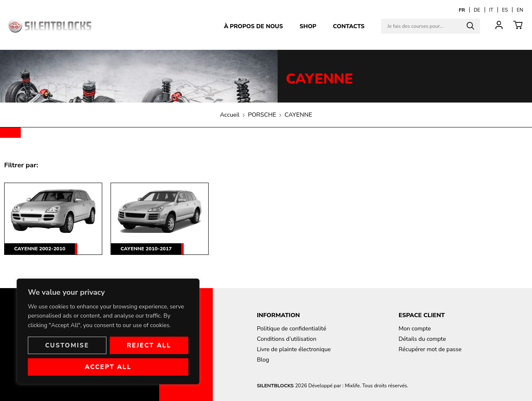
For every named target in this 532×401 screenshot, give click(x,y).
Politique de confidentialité (292, 329)
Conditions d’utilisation (287, 339)
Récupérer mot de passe (430, 349)
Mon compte (415, 329)
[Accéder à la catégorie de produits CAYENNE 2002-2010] (53, 219)
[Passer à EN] (520, 10)
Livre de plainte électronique (294, 349)
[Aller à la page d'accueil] (50, 26)
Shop (308, 26)
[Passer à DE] (477, 10)
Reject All (149, 345)
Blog (263, 360)
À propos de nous (254, 26)
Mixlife (352, 386)
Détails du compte (422, 339)
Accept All (108, 367)
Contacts (349, 26)
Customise (67, 345)
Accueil (230, 115)
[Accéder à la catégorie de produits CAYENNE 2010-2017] (160, 219)
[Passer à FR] (462, 10)
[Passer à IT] (491, 10)
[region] (108, 331)
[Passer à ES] (505, 10)
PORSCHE (262, 115)
